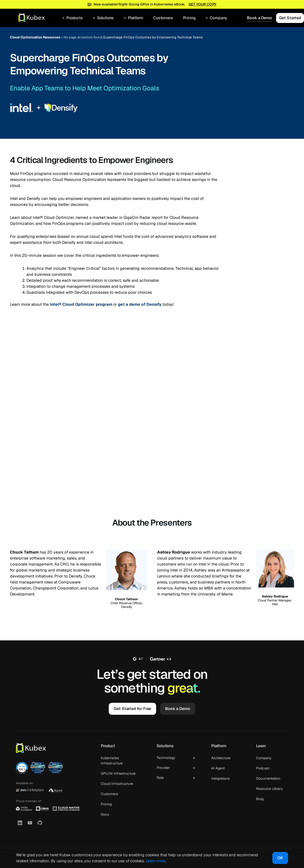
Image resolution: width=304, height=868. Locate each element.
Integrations (220, 778)
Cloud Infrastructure (117, 784)
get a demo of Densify (140, 304)
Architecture (221, 758)
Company (264, 758)
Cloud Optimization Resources (35, 37)
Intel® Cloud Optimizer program (81, 304)
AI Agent (218, 768)
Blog (260, 799)
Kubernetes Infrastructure (112, 761)
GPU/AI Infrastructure (118, 773)
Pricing (189, 18)
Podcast (263, 768)
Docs (105, 814)
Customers (163, 18)
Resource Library (269, 789)
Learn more (155, 861)
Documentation (268, 778)
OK (280, 858)
